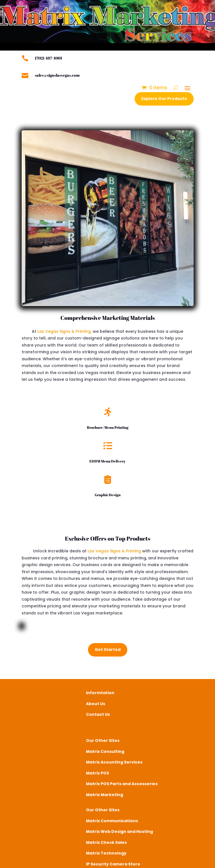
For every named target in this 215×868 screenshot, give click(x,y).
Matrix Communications (112, 821)
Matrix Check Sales (106, 842)
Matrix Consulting (105, 751)
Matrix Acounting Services (114, 762)
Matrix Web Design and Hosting (119, 831)
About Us (96, 704)
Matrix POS (98, 773)
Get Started (108, 650)
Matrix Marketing (105, 795)
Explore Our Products (164, 99)
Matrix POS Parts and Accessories (122, 784)
